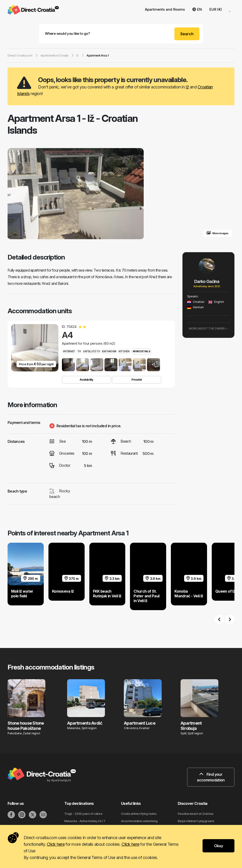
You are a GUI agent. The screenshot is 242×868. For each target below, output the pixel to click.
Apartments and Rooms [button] (165, 9)
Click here (56, 844)
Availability (86, 380)
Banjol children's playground (196, 821)
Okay (218, 846)
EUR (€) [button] (216, 9)
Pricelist (137, 380)
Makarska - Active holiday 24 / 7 (85, 821)
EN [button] (197, 9)
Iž (187, 87)
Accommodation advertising (139, 821)
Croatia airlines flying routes (139, 814)
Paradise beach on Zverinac (196, 814)
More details (141, 351)
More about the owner (208, 328)
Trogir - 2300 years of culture (83, 814)
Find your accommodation (211, 777)
